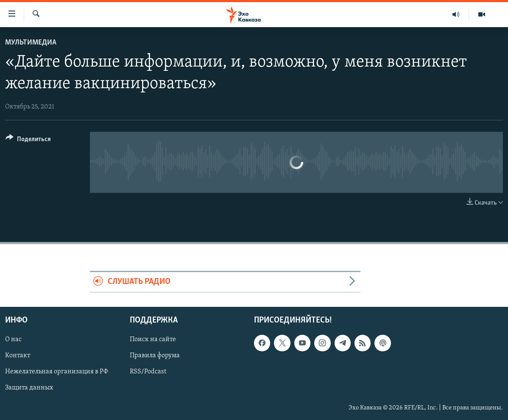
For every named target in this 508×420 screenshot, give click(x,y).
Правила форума (155, 356)
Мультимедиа (31, 43)
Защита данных (29, 388)
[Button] (28, 140)
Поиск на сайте (153, 339)
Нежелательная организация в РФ (57, 372)
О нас (13, 339)
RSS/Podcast (148, 372)
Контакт (18, 356)
